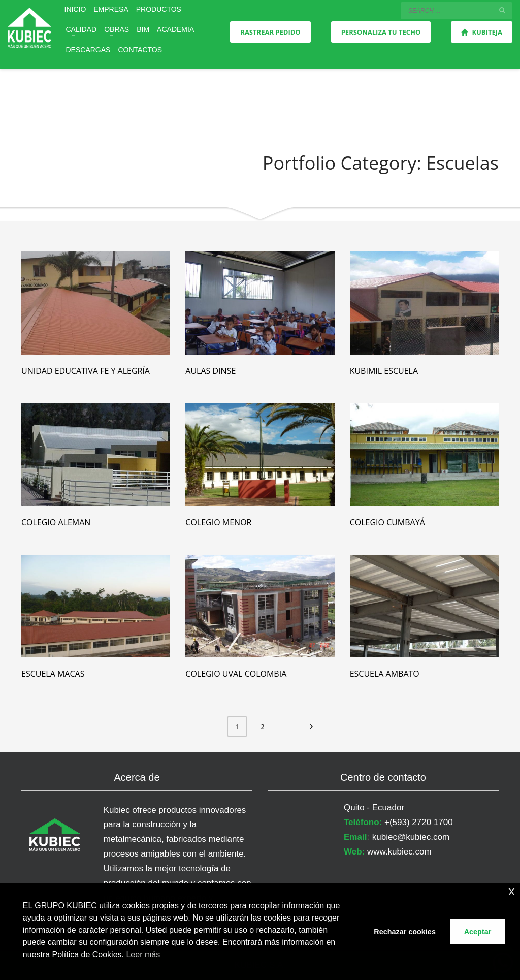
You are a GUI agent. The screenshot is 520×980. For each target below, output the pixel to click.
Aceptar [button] (478, 932)
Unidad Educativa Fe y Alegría (86, 371)
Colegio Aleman (56, 522)
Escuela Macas (53, 674)
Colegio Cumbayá (387, 522)
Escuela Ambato (385, 674)
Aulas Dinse (210, 371)
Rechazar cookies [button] (405, 932)
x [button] (512, 891)
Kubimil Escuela (384, 371)
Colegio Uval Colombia (236, 674)
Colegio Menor (218, 522)
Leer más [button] (143, 954)
